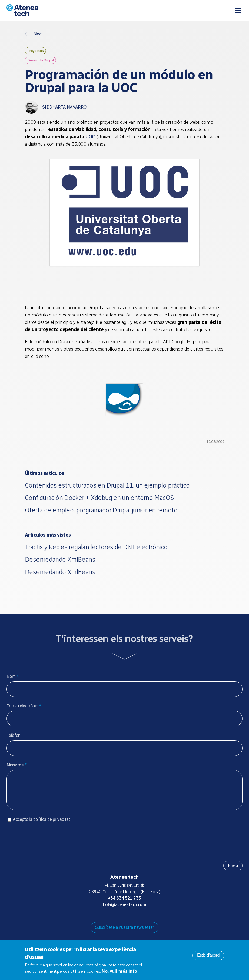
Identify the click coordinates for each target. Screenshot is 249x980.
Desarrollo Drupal (40, 60)
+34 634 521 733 (125, 904)
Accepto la (41, 825)
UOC (90, 137)
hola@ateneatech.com (124, 910)
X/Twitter (129, 920)
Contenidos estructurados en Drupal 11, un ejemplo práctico (107, 485)
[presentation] (48, 845)
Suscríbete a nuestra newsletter (125, 933)
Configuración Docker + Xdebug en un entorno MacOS (99, 498)
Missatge (17, 765)
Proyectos (35, 51)
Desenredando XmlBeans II (64, 572)
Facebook (138, 920)
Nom (13, 676)
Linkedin (146, 920)
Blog (37, 34)
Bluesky (120, 920)
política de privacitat (52, 825)
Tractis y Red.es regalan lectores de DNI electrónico (96, 547)
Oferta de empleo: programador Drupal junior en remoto (101, 510)
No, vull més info (119, 971)
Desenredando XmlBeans (60, 559)
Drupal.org (103, 920)
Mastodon (112, 920)
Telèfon (14, 735)
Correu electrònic (24, 706)
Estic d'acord (208, 955)
